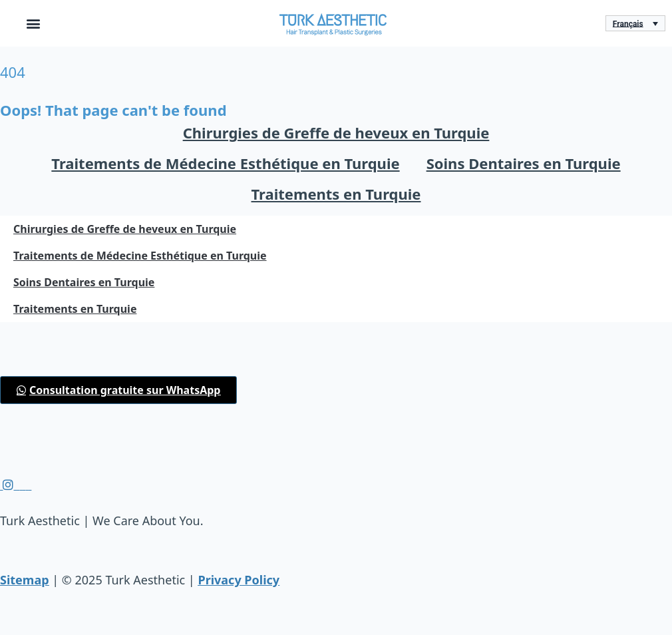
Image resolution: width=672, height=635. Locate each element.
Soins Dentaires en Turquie (524, 163)
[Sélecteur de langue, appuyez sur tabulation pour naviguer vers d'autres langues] (635, 24)
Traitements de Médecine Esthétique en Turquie (225, 163)
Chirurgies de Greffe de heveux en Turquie (336, 132)
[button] (34, 24)
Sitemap (25, 580)
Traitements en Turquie (336, 194)
